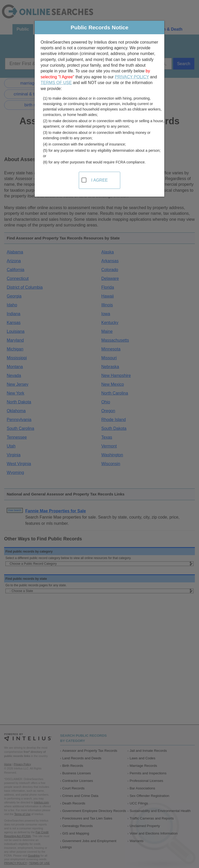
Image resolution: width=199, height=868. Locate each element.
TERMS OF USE (56, 83)
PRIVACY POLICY (132, 77)
